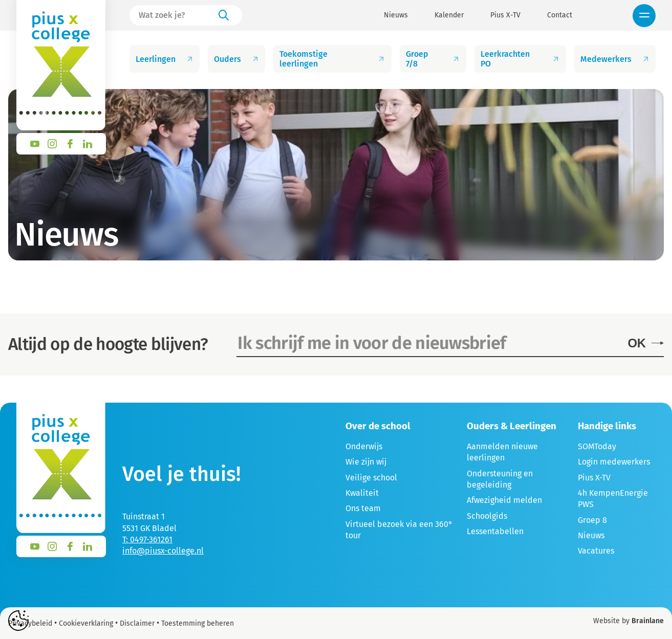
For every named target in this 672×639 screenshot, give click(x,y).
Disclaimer (137, 623)
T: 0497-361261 (147, 539)
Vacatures (596, 551)
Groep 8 (592, 520)
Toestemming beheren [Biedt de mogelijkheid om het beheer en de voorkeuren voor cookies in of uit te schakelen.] (198, 624)
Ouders (237, 59)
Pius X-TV (505, 15)
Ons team (363, 508)
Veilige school (371, 478)
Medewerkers (615, 59)
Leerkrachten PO (520, 59)
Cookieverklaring (86, 623)
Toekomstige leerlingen (332, 59)
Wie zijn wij (366, 462)
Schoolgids (487, 516)
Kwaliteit (362, 493)
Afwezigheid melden (504, 500)
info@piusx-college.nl (163, 551)
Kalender (449, 15)
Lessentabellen (495, 531)
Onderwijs (364, 446)
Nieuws (396, 15)
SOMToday (597, 446)
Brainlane (648, 621)
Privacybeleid (30, 623)
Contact (560, 15)
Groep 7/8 (433, 59)
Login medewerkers (614, 462)
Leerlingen (165, 59)
